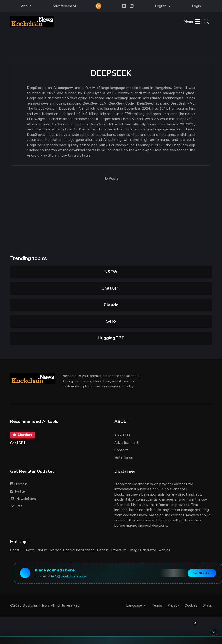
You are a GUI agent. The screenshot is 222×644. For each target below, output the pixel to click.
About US (122, 435)
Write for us (124, 457)
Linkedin (19, 484)
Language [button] (134, 605)
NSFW (111, 272)
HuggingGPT (111, 338)
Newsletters (23, 499)
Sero (111, 321)
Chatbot (22, 435)
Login (196, 6)
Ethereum (119, 550)
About (26, 6)
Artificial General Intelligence (72, 550)
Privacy (173, 605)
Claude (111, 305)
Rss (16, 506)
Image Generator (143, 550)
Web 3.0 (165, 550)
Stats (207, 605)
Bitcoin (103, 550)
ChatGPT (111, 288)
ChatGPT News (22, 550)
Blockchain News (36, 605)
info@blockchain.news (69, 576)
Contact (121, 450)
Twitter (18, 491)
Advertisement (64, 6)
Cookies (191, 605)
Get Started (202, 573)
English (161, 6)
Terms (157, 605)
